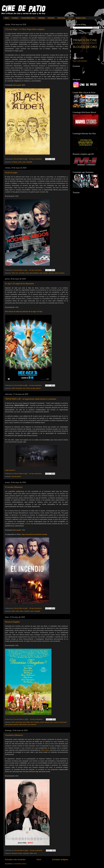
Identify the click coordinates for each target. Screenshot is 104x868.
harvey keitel (9, 724)
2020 (13, 611)
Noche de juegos (11, 173)
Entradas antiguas (60, 859)
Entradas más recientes (15, 859)
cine (17, 273)
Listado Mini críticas (28, 18)
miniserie (27, 611)
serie (24, 162)
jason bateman (34, 273)
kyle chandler (44, 273)
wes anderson (32, 724)
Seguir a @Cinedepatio (80, 61)
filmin (22, 611)
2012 (13, 722)
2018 (13, 273)
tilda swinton (23, 724)
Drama (20, 853)
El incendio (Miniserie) (14, 487)
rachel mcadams (59, 273)
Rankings (42, 18)
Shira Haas (45, 750)
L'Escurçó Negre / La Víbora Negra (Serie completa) (25, 29)
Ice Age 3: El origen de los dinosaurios (20, 284)
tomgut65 (29, 162)
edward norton (49, 722)
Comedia (14, 162)
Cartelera (15, 18)
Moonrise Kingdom (12, 622)
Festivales (51, 18)
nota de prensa (16, 476)
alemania (14, 853)
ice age (33, 388)
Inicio (7, 18)
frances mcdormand (60, 722)
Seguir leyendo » (10, 470)
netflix (31, 853)
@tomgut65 (17, 85)
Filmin (28, 524)
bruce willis (26, 722)
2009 (13, 388)
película (51, 273)
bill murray (19, 722)
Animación (19, 388)
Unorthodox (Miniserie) (14, 735)
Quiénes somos (81, 18)
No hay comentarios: (36, 159)
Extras (71, 18)
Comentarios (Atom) (20, 864)
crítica (20, 162)
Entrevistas (61, 18)
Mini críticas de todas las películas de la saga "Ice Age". (24, 311)
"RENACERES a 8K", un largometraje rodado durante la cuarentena (31, 399)
